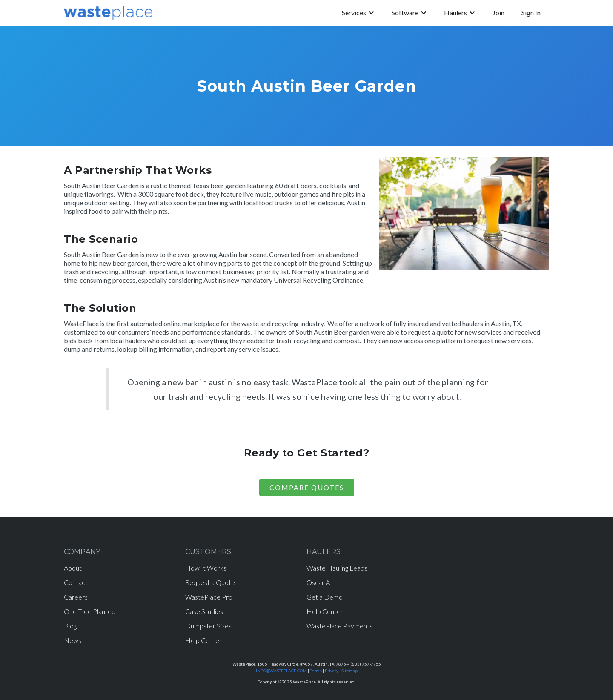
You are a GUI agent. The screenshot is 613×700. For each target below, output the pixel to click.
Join (498, 13)
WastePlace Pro (209, 597)
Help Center (203, 640)
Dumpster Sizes (208, 626)
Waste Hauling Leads (337, 568)
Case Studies (204, 611)
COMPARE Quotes (307, 487)
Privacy (332, 671)
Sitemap (349, 671)
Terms (316, 671)
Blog (70, 626)
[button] (358, 13)
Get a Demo (325, 597)
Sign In (531, 13)
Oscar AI (319, 582)
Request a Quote (210, 582)
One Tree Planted (90, 611)
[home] (108, 13)
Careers (76, 597)
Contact (76, 582)
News (73, 640)
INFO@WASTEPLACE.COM (281, 671)
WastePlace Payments (339, 626)
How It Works (206, 568)
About (73, 568)
